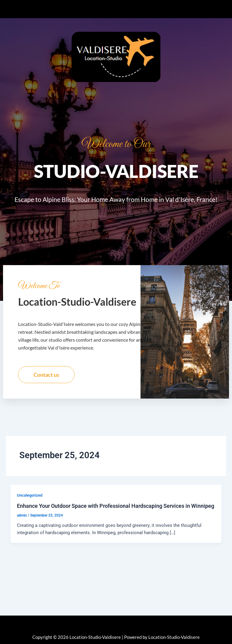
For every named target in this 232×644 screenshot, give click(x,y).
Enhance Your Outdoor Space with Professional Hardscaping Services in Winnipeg (116, 509)
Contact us (46, 377)
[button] (116, 9)
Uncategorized (30, 498)
